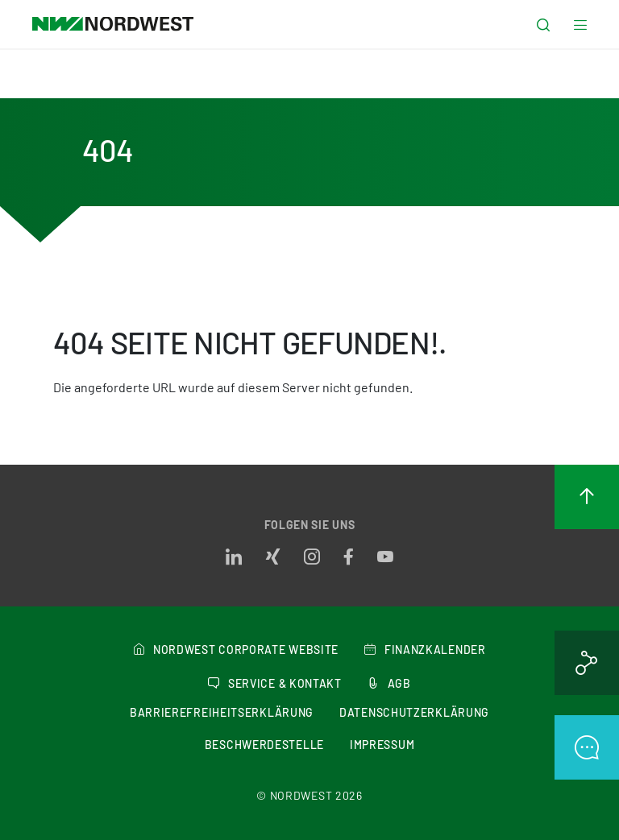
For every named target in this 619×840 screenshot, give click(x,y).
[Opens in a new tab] (234, 557)
